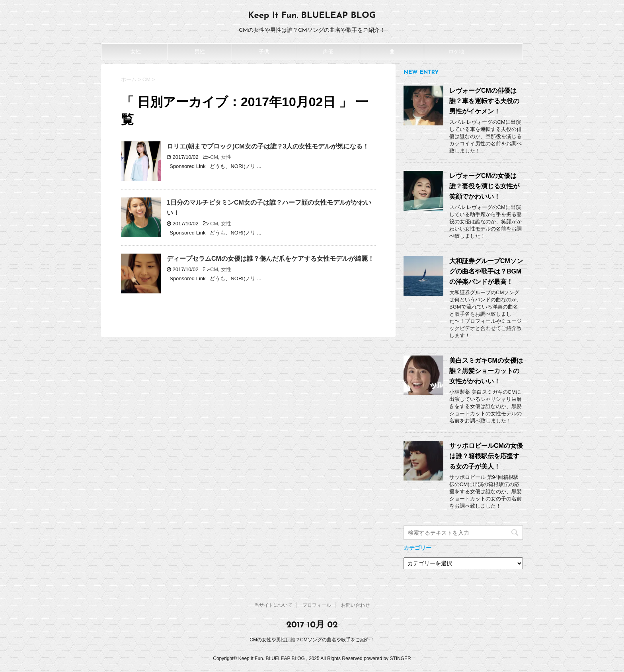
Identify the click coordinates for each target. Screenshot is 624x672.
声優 (328, 52)
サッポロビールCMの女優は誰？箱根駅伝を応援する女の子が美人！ (486, 456)
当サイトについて (273, 605)
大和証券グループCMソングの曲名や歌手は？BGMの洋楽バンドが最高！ (486, 271)
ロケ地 (456, 52)
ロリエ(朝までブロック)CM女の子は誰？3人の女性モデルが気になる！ (268, 146)
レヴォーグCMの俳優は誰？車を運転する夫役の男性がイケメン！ (484, 101)
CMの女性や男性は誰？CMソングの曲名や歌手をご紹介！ (312, 640)
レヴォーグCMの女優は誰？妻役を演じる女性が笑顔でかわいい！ (484, 186)
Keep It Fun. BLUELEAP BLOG (312, 16)
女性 (136, 52)
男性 (200, 52)
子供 (264, 52)
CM (214, 157)
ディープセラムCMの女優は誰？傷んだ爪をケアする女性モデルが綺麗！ (270, 259)
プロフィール (317, 605)
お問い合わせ (355, 605)
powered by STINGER (387, 658)
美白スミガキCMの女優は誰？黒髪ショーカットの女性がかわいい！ (486, 371)
